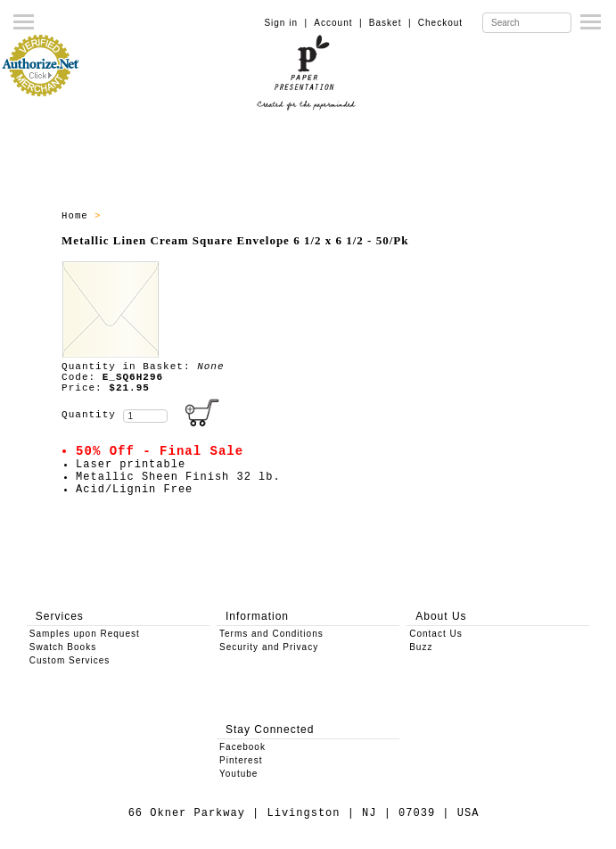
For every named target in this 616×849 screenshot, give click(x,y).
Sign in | (286, 23)
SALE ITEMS (141, 216)
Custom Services (70, 660)
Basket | (390, 23)
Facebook (242, 747)
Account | (338, 23)
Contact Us (435, 634)
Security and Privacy (269, 647)
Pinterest (241, 760)
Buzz (421, 647)
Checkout (440, 23)
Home (78, 216)
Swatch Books (63, 647)
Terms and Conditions (271, 634)
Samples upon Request (85, 634)
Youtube (238, 774)
